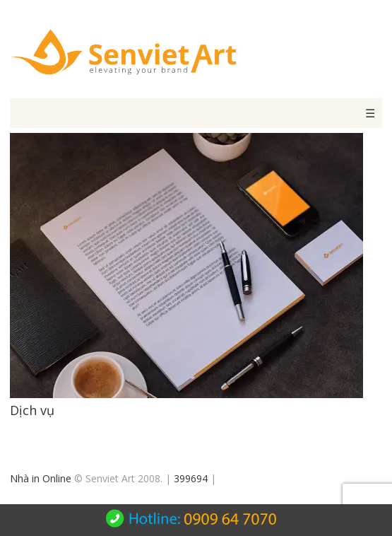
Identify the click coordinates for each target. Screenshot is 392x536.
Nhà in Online (41, 478)
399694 (191, 478)
